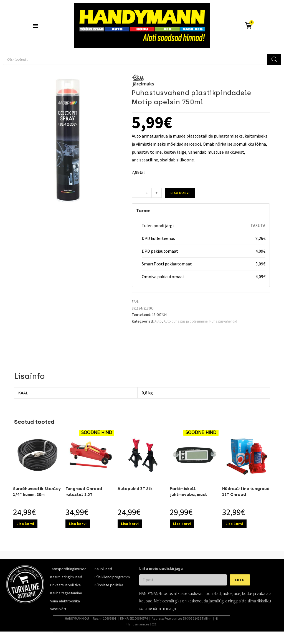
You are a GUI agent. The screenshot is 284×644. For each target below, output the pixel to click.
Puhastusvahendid (223, 321)
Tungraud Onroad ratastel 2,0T (84, 492)
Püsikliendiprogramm (112, 577)
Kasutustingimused (66, 577)
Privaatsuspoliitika (65, 585)
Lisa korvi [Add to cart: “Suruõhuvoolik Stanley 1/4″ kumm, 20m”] (25, 524)
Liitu (240, 580)
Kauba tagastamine (66, 593)
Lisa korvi (180, 193)
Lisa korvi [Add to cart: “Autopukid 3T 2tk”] (130, 524)
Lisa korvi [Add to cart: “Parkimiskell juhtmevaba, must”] (182, 524)
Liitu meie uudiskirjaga (161, 568)
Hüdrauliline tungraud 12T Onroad (246, 492)
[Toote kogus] (147, 193)
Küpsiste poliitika (109, 585)
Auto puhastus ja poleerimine (186, 321)
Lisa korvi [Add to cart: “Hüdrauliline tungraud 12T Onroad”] (234, 524)
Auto (158, 321)
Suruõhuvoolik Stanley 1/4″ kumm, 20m (37, 492)
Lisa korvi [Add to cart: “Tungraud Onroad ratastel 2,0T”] (78, 524)
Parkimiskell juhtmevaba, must (188, 492)
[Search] (274, 59)
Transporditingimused (68, 569)
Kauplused (103, 569)
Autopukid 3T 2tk (135, 489)
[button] (36, 26)
